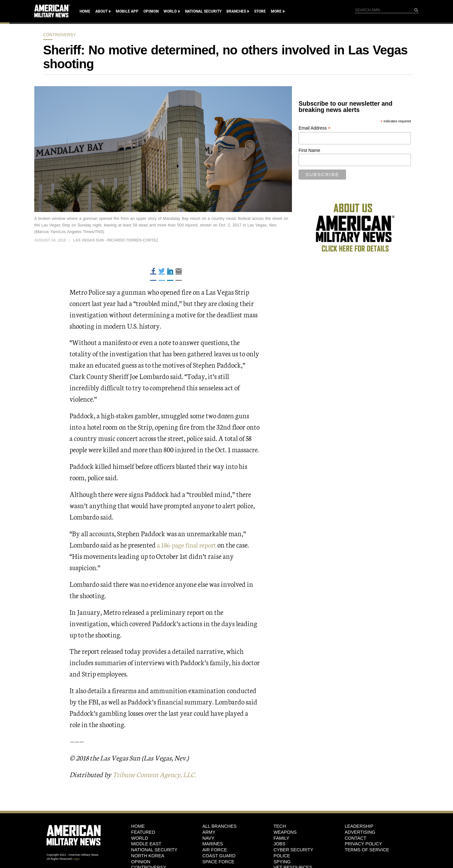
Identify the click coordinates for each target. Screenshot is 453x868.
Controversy (59, 35)
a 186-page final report (188, 545)
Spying (282, 861)
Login (76, 859)
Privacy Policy (364, 843)
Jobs (279, 843)
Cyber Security (293, 849)
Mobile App (127, 11)
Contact (355, 838)
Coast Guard (219, 855)
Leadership (359, 826)
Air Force (215, 849)
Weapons (285, 832)
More (276, 11)
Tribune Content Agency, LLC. (157, 774)
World (170, 11)
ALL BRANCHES (219, 826)
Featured (143, 832)
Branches (236, 11)
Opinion (151, 11)
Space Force (218, 861)
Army (209, 832)
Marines (213, 843)
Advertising (360, 832)
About (101, 11)
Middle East (146, 843)
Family (281, 838)
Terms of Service (367, 849)
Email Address (315, 128)
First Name (309, 150)
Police (282, 855)
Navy (208, 838)
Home (85, 11)
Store (260, 11)
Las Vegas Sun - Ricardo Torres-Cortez (116, 240)
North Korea (148, 855)
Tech (280, 826)
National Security (203, 11)
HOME (138, 826)
